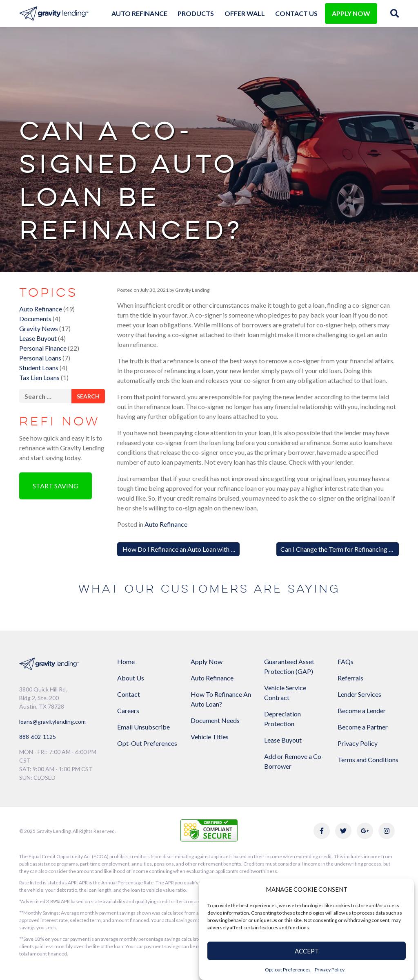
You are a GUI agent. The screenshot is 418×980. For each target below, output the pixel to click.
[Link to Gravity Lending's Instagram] (387, 831)
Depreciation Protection (282, 719)
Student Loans (39, 368)
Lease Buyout (38, 338)
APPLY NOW (351, 13)
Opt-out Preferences (288, 970)
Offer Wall (245, 13)
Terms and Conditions (368, 760)
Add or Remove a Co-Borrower (294, 761)
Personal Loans (40, 358)
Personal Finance (43, 348)
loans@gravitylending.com (52, 722)
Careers (128, 710)
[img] (395, 13)
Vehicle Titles (210, 737)
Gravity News (39, 328)
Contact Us (296, 13)
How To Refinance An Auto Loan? (221, 699)
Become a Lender (362, 710)
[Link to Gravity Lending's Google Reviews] (365, 831)
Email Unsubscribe (143, 727)
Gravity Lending (192, 290)
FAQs (346, 661)
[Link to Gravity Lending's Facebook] (322, 831)
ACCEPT (307, 951)
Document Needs (215, 720)
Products (196, 13)
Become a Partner (363, 727)
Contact (129, 694)
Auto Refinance (139, 13)
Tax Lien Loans (39, 377)
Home (126, 661)
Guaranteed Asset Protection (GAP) (289, 666)
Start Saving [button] (56, 486)
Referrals (350, 678)
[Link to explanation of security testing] (209, 829)
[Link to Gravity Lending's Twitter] (343, 831)
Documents (35, 319)
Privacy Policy (330, 970)
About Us (131, 678)
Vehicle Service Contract (285, 692)
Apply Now (207, 661)
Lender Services (359, 694)
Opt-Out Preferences (147, 743)
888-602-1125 (38, 737)
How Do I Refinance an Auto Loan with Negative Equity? (200, 549)
